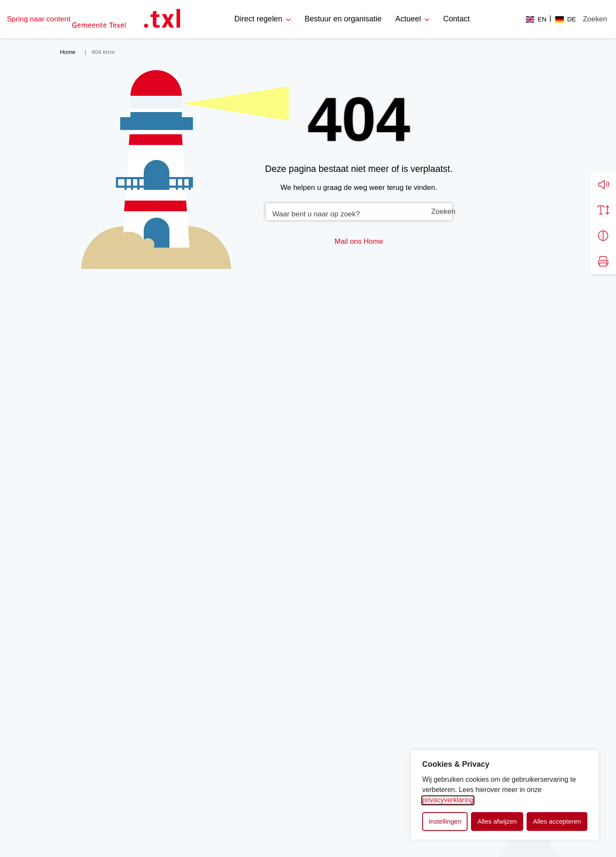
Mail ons (348, 241)
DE (572, 19)
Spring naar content (38, 19)
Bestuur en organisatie (343, 19)
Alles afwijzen (497, 821)
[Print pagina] (603, 260)
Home (373, 241)
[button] (603, 183)
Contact (456, 19)
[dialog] (505, 795)
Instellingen (445, 821)
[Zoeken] (595, 19)
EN (542, 19)
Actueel (408, 19)
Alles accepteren (557, 821)
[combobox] (359, 212)
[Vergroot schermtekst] (603, 209)
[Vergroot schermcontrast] (603, 235)
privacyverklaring (448, 800)
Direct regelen (258, 19)
